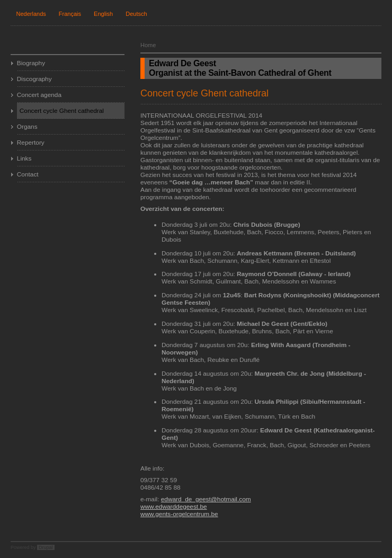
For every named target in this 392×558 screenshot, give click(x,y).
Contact (28, 174)
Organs (27, 127)
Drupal (46, 547)
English (103, 14)
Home (148, 45)
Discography (34, 79)
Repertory (31, 143)
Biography (31, 63)
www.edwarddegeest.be (174, 507)
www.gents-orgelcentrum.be (179, 514)
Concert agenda (39, 95)
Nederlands (31, 14)
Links (24, 158)
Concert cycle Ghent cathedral (62, 111)
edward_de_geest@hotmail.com (206, 499)
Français (70, 14)
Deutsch (136, 14)
